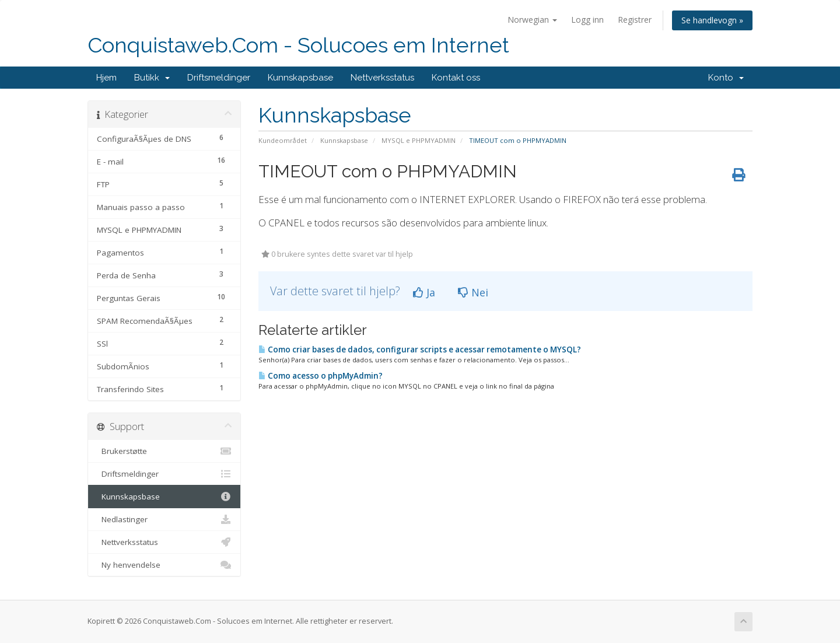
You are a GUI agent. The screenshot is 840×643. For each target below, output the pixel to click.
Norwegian (532, 20)
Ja (424, 292)
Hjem (106, 78)
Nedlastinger (164, 519)
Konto (726, 78)
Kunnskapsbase (300, 78)
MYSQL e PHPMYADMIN (419, 140)
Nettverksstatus (382, 78)
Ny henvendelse (164, 565)
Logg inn (587, 20)
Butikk (152, 78)
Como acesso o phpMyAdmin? (321, 376)
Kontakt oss (456, 78)
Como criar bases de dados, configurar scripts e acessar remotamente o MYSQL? (420, 350)
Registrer (635, 20)
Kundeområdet (283, 140)
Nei (473, 292)
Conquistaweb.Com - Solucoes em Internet (298, 45)
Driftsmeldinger (219, 78)
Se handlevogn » (712, 20)
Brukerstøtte (164, 451)
